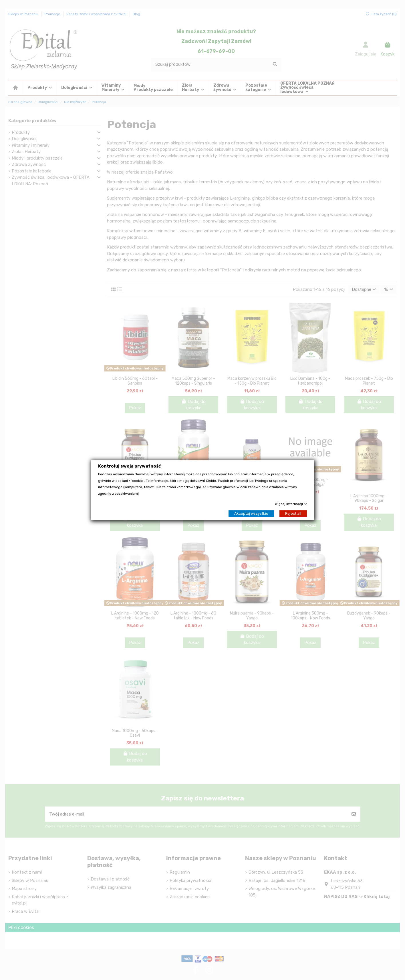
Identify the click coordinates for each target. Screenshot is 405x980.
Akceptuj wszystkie (251, 513)
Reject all (293, 513)
